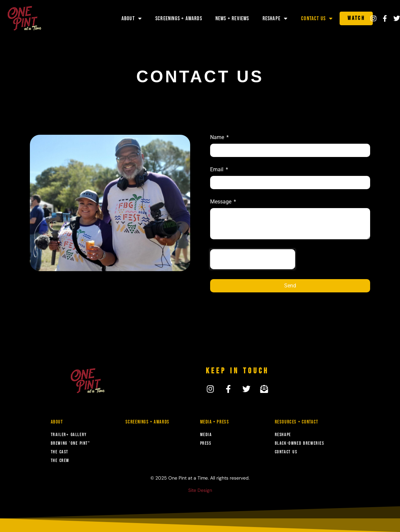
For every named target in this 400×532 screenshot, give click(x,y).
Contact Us (317, 18)
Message (221, 202)
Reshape (275, 18)
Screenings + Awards (179, 19)
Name (218, 138)
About (132, 18)
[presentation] (253, 259)
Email (217, 170)
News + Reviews (232, 19)
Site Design (200, 490)
